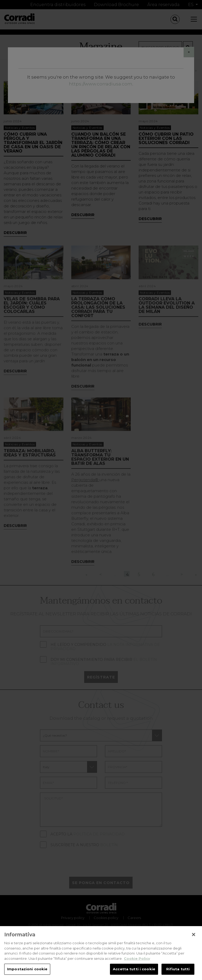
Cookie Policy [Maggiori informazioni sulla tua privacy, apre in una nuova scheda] (137, 958)
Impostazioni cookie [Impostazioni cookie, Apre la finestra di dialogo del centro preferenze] (27, 969)
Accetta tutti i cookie (134, 969)
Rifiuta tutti (178, 969)
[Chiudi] (194, 935)
